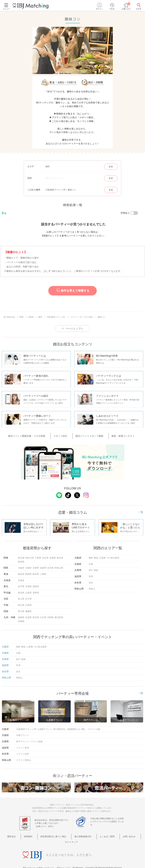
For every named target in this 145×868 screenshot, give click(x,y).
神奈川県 (30, 556)
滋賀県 (43, 566)
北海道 (21, 579)
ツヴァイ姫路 (36, 740)
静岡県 (28, 573)
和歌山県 (59, 566)
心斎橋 (102, 556)
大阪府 (21, 566)
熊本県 (36, 616)
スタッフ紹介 (64, 435)
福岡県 (21, 616)
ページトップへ (74, 329)
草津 (91, 575)
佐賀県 (28, 616)
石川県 (28, 597)
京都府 (28, 566)
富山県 (21, 597)
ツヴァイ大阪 (94, 728)
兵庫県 (36, 566)
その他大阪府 (113, 556)
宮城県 (28, 585)
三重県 (43, 573)
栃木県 (60, 556)
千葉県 (38, 556)
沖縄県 (21, 620)
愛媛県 (28, 610)
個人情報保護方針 (74, 835)
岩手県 (21, 585)
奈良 (91, 581)
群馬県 (21, 560)
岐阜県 (36, 573)
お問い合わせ (114, 835)
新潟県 (21, 591)
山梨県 (28, 591)
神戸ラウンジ (23, 740)
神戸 (91, 569)
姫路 (96, 569)
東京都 (21, 556)
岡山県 (21, 603)
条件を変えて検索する (72, 291)
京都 (91, 563)
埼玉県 (45, 556)
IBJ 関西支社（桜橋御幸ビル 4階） (70, 728)
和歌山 (92, 587)
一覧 (141, 510)
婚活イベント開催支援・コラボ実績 (34, 435)
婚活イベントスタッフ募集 (88, 435)
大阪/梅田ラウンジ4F (26, 728)
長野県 (36, 591)
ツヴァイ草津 (23, 746)
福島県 (36, 585)
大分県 (43, 616)
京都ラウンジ (23, 734)
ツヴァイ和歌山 (24, 759)
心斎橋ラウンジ (45, 728)
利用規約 (24, 835)
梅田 (91, 556)
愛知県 (21, 573)
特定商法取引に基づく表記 (47, 835)
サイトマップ (131, 835)
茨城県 (53, 556)
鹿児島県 (59, 616)
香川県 (21, 610)
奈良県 (50, 566)
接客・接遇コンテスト (118, 435)
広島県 (28, 603)
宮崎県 (50, 616)
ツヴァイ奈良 (23, 752)
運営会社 (11, 835)
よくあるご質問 (95, 835)
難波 (96, 556)
